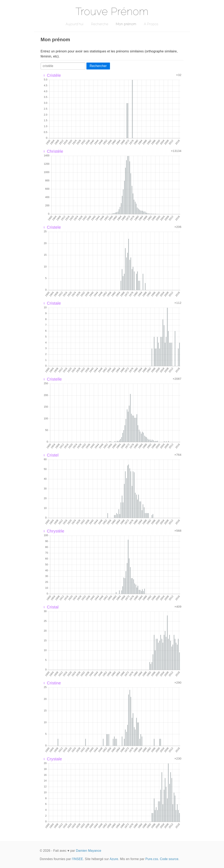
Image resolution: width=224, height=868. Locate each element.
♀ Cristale (52, 303)
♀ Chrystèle (53, 531)
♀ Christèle (53, 151)
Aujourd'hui (75, 24)
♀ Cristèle (52, 75)
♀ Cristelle (52, 379)
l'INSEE (77, 859)
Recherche (100, 24)
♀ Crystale (52, 759)
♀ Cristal (51, 607)
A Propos (151, 24)
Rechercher (98, 66)
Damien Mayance (89, 851)
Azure (114, 859)
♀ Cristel (51, 455)
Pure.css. (152, 859)
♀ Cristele (52, 227)
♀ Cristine (52, 683)
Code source (169, 859)
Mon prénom (126, 24)
